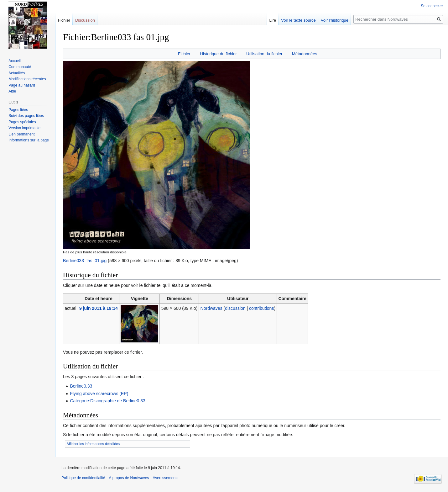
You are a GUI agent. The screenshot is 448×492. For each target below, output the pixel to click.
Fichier (184, 54)
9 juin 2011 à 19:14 (99, 308)
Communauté (20, 67)
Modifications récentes (27, 79)
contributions (261, 308)
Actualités (17, 73)
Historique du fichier (218, 54)
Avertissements (166, 478)
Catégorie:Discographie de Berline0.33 (107, 401)
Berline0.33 (81, 386)
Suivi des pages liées (26, 116)
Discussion (85, 20)
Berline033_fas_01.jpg (85, 261)
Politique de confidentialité (83, 478)
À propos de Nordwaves (129, 478)
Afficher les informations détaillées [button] (93, 444)
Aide (12, 91)
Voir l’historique (335, 20)
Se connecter (432, 6)
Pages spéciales (22, 122)
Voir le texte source (298, 20)
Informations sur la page (29, 140)
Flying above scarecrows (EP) (99, 394)
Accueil (15, 61)
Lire (273, 20)
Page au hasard (22, 85)
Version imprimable (24, 128)
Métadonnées (305, 54)
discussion (235, 308)
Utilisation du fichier (264, 54)
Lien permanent (21, 134)
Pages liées (18, 110)
